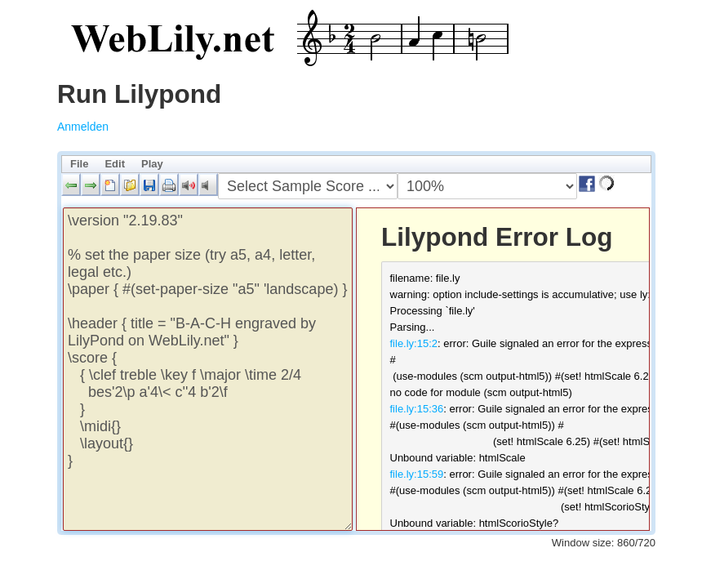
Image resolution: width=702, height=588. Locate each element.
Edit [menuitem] (115, 164)
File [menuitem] (79, 164)
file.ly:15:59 (417, 474)
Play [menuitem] (152, 164)
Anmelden (83, 127)
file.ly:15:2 (414, 343)
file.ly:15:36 (417, 409)
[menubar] (356, 164)
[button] (71, 185)
